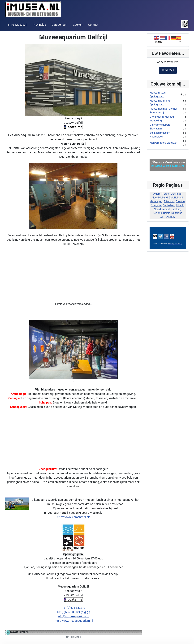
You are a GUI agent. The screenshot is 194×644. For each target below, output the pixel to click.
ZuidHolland (176, 198)
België (167, 213)
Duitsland (177, 213)
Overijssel (156, 205)
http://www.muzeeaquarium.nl (73, 621)
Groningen (156, 201)
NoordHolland (160, 198)
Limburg (176, 209)
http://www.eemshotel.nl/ (73, 517)
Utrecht (180, 205)
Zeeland (157, 213)
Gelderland (169, 205)
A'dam (157, 194)
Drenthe (180, 201)
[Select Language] (168, 42)
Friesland (169, 201)
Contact (93, 25)
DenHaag (176, 194)
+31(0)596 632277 (73, 608)
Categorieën (59, 25)
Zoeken (78, 25)
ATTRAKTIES (168, 217)
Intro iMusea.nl (18, 25)
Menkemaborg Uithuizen (164, 143)
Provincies (39, 25)
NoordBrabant (162, 209)
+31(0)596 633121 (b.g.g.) (73, 612)
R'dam (165, 194)
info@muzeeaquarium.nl (73, 616)
